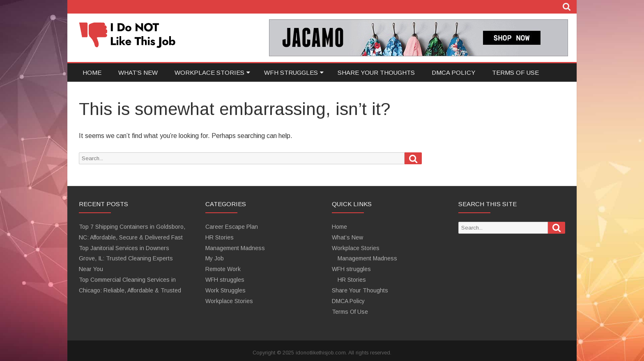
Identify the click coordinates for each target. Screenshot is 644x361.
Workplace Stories (209, 72)
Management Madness (235, 248)
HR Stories (220, 237)
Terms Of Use (515, 72)
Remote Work (223, 269)
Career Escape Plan (232, 227)
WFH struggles (291, 72)
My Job (215, 258)
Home (92, 72)
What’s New (138, 72)
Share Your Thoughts (376, 72)
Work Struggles (225, 290)
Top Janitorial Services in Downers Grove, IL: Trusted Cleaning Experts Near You (126, 259)
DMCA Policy (453, 72)
